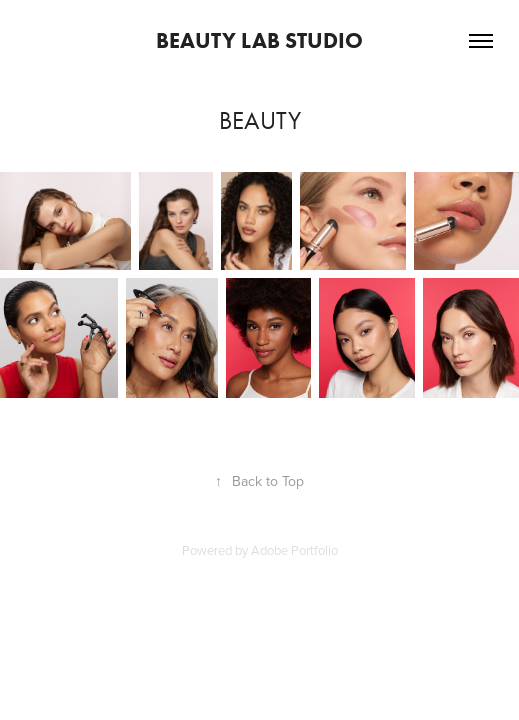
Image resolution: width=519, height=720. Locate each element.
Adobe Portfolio (294, 550)
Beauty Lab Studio (259, 40)
